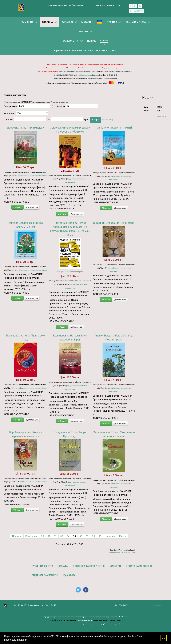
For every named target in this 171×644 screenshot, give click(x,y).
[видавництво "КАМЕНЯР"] (21, 7)
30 (43, 536)
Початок (17, 536)
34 (68, 536)
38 (94, 536)
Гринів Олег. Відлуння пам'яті (114, 128)
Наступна (110, 536)
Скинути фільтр (108, 120)
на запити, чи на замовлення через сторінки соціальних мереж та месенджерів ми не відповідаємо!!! (85, 79)
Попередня (31, 536)
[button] (29, 640)
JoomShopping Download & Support (122, 552)
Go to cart (161, 117)
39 (100, 536)
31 (49, 536)
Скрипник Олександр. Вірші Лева (114, 223)
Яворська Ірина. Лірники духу (26, 128)
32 (55, 536)
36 (81, 536)
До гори (158, 605)
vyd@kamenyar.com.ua (85, 75)
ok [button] (164, 638)
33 (62, 536)
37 (87, 536)
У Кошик (17, 207)
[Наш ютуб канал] (137, 11)
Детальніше (32, 207)
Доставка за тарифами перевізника (34, 176)
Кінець (123, 536)
